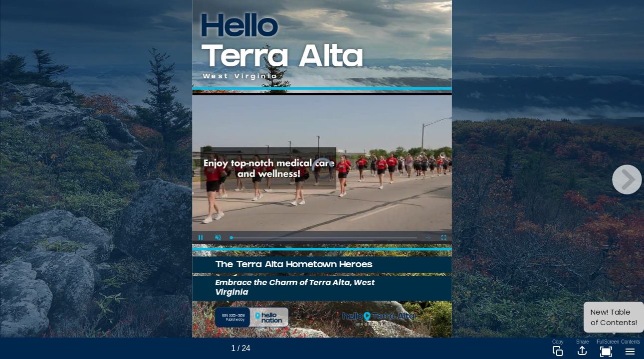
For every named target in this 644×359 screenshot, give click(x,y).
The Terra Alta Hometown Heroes (294, 266)
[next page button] (627, 179)
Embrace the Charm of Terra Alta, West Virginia (295, 287)
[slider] (324, 238)
